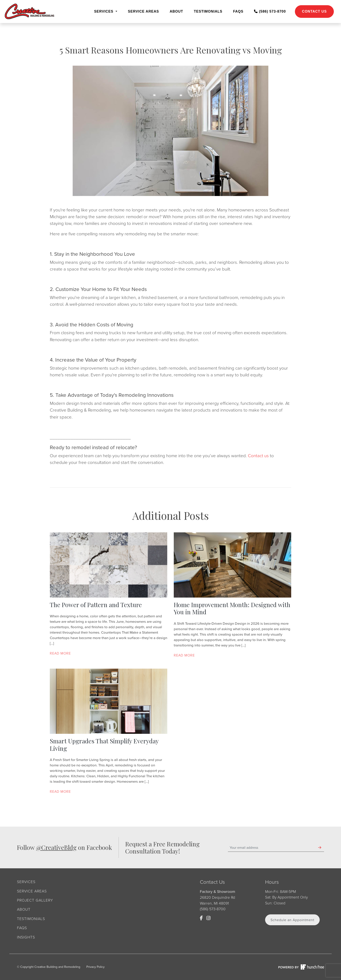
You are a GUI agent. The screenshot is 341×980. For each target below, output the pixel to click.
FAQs (238, 11)
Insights (26, 937)
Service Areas (143, 11)
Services (26, 882)
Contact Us (314, 11)
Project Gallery (35, 900)
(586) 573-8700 (270, 11)
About (176, 11)
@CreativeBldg (56, 847)
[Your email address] (272, 847)
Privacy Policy (95, 967)
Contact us (258, 455)
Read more (60, 653)
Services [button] (104, 11)
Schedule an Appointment (292, 920)
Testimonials (208, 11)
